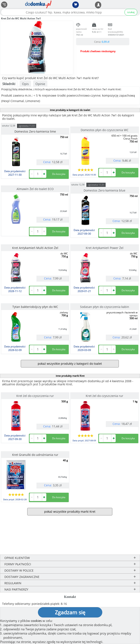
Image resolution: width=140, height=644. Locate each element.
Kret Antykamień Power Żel (105, 248)
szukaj (131, 12)
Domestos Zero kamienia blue (104, 190)
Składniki (9, 84)
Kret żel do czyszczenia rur (35, 396)
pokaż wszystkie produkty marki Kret (70, 512)
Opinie (40, 84)
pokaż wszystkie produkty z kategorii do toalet (70, 364)
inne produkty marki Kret (70, 376)
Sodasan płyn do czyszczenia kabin (105, 307)
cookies (36, 621)
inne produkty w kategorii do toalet (70, 110)
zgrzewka (27, 126)
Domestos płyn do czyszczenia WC (105, 130)
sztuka (8, 125)
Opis (25, 84)
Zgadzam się (70, 612)
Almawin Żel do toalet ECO (35, 189)
